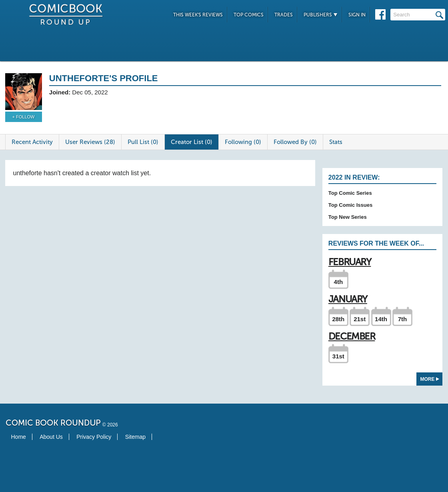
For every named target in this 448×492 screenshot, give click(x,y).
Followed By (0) (295, 142)
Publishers (321, 15)
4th (339, 282)
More (430, 379)
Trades (284, 15)
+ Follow (24, 117)
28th (338, 319)
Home (19, 437)
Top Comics (249, 15)
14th (381, 319)
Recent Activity (32, 142)
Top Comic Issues (350, 205)
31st (338, 356)
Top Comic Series (350, 193)
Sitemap (135, 437)
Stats (336, 142)
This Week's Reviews (198, 15)
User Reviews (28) (90, 142)
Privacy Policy (94, 437)
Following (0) (243, 142)
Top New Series (348, 217)
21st (360, 319)
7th (403, 319)
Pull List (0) (143, 142)
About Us (51, 437)
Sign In (357, 15)
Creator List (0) (192, 142)
